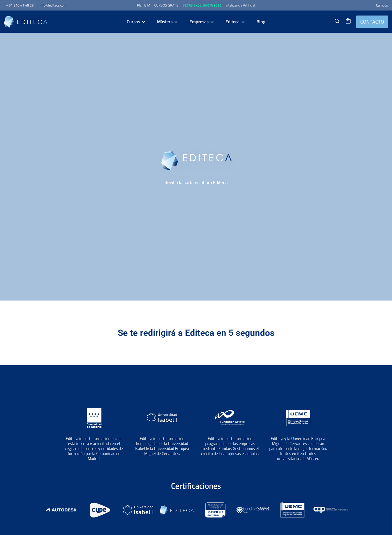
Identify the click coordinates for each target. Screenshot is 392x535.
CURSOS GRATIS (166, 5)
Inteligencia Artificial (240, 5)
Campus (382, 5)
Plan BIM (144, 5)
